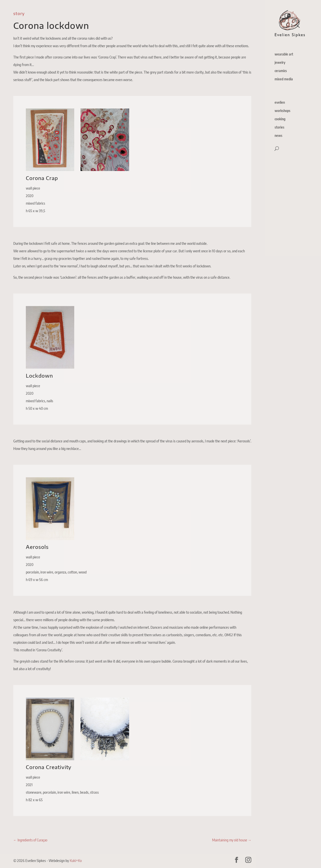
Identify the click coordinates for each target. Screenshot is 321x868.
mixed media (284, 79)
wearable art (284, 54)
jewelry (280, 63)
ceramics (281, 71)
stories (279, 127)
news (278, 136)
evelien (280, 103)
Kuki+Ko (76, 860)
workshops (283, 111)
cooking (280, 119)
